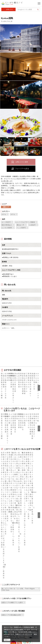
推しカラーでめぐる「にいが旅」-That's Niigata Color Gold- (18, 492)
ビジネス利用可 (7, 228)
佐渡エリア (6, 207)
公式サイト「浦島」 (9, 328)
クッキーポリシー (25, 634)
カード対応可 (6, 222)
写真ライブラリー (15, 610)
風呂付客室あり (7, 225)
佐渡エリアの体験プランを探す (12, 505)
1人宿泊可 (32, 225)
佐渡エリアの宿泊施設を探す (11, 518)
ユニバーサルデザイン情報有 (25, 222)
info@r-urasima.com (9, 320)
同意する (7, 640)
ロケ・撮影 (13, 621)
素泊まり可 (20, 225)
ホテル (4, 214)
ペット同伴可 (21, 228)
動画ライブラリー (15, 615)
